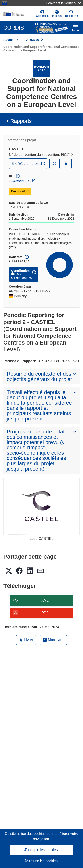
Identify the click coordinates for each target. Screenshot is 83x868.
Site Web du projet (29, 163)
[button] (57, 14)
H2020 (34, 40)
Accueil (9, 40)
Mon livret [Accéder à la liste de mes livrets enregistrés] (53, 640)
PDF (45, 613)
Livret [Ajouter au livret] (26, 639)
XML (45, 600)
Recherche (71, 14)
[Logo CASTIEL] (41, 507)
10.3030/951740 (20, 181)
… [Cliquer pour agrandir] (22, 40)
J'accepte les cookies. (41, 850)
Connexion (42, 14)
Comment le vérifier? (63, 3)
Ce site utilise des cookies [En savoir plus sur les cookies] (26, 834)
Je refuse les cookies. (42, 861)
